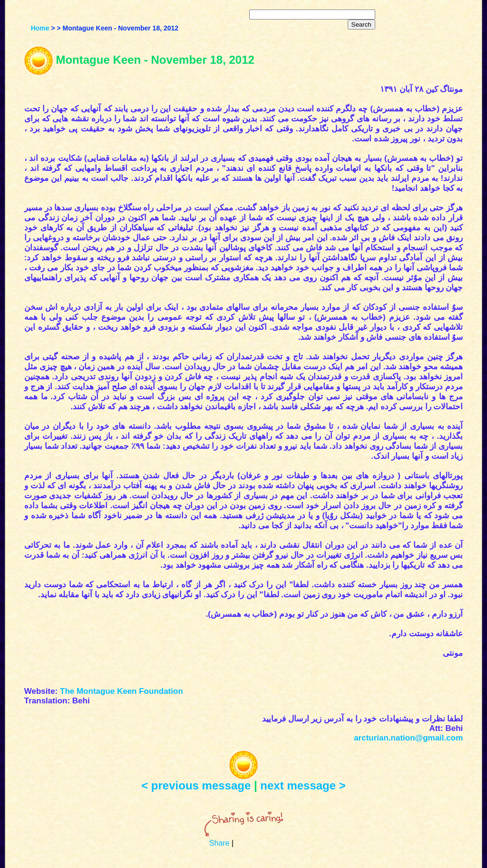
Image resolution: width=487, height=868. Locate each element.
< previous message (196, 785)
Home (40, 28)
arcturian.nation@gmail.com (408, 738)
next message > (303, 785)
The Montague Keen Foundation (122, 691)
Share (219, 843)
